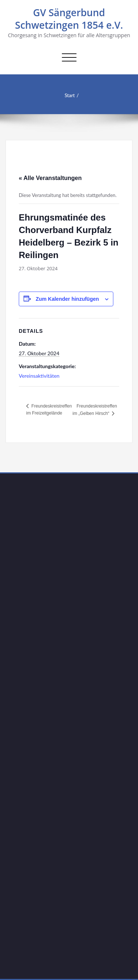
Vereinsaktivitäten (39, 376)
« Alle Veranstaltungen (50, 178)
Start (67, 95)
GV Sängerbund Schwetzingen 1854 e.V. (69, 19)
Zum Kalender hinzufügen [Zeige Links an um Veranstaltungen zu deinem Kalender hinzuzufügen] (67, 299)
